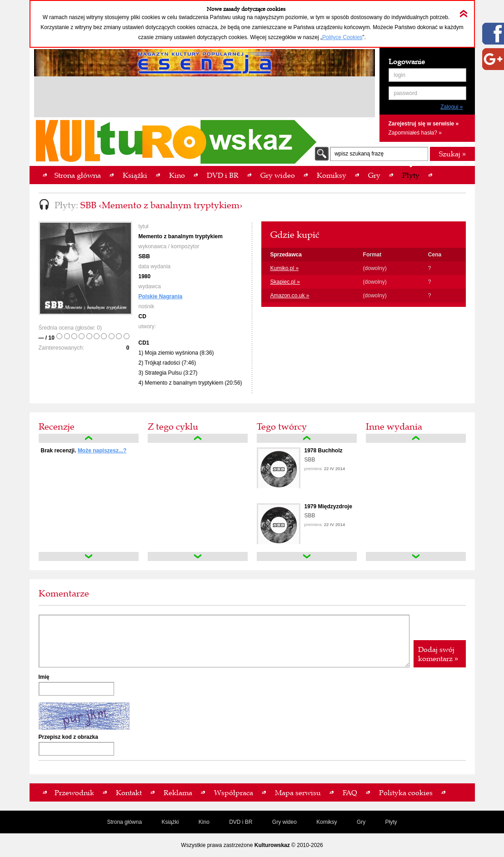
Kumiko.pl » (285, 268)
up (89, 438)
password (406, 93)
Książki (170, 822)
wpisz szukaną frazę (359, 154)
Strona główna (124, 822)
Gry (361, 822)
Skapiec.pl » (285, 282)
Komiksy (327, 822)
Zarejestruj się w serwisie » (424, 124)
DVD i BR (241, 822)
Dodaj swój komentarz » (438, 654)
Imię (44, 677)
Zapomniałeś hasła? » (415, 133)
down (89, 556)
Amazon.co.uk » (290, 296)
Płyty (391, 822)
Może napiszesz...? (102, 451)
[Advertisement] (205, 98)
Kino (204, 822)
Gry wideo (284, 822)
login (400, 75)
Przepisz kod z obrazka (68, 737)
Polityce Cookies (342, 37)
